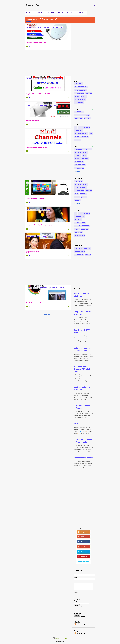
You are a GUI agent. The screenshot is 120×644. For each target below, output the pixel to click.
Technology (30, 13)
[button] (68, 47)
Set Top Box (80, 99)
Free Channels (71, 13)
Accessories (84, 127)
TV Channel (79, 103)
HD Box (89, 93)
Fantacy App (80, 223)
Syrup (87, 118)
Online (77, 140)
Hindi (77, 229)
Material (78, 232)
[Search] (94, 5)
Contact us (82, 13)
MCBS (77, 96)
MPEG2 (84, 96)
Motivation (80, 235)
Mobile (85, 137)
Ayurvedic (79, 112)
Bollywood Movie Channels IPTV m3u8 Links (82, 369)
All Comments (80, 625)
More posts (48, 315)
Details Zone (33, 5)
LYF (91, 134)
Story (88, 255)
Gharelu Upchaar (82, 115)
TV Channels (51, 13)
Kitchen (85, 229)
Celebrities (80, 216)
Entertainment (81, 87)
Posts (78, 623)
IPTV (84, 155)
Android (61, 13)
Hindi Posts (40, 13)
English (78, 220)
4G (76, 127)
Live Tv (77, 137)
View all (29, 21)
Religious (79, 162)
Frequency (79, 93)
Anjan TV (78, 84)
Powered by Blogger (60, 638)
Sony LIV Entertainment (83, 458)
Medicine (78, 118)
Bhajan (87, 249)
